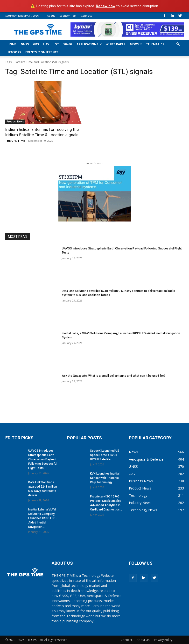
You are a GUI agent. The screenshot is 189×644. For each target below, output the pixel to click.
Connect (86, 16)
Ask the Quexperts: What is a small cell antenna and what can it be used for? (113, 376)
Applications (89, 44)
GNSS (25, 44)
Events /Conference (42, 52)
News (136, 44)
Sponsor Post (68, 16)
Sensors (14, 52)
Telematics (155, 44)
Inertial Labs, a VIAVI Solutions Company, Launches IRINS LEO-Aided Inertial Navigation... (42, 518)
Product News (15, 121)
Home (12, 44)
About (51, 16)
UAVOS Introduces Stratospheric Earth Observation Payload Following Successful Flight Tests (43, 459)
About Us (143, 640)
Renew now (106, 6)
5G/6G (68, 44)
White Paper (116, 44)
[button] (178, 44)
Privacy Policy (163, 640)
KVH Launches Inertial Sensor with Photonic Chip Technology (105, 478)
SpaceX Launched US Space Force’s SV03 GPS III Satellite (105, 455)
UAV (46, 44)
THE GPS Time (15, 141)
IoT (56, 44)
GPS (36, 44)
